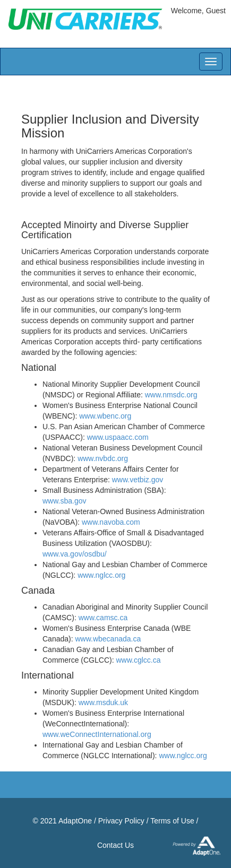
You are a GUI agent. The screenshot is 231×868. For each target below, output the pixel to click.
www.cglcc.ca (138, 660)
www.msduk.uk (103, 702)
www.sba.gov (64, 501)
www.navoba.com (111, 522)
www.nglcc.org (101, 575)
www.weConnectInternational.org (97, 734)
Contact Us (115, 845)
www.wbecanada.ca (108, 639)
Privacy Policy (121, 821)
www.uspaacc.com (118, 437)
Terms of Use (172, 821)
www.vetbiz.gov (138, 480)
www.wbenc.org (105, 416)
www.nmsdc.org (171, 395)
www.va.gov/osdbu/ (75, 554)
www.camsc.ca (103, 618)
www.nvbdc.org (103, 458)
